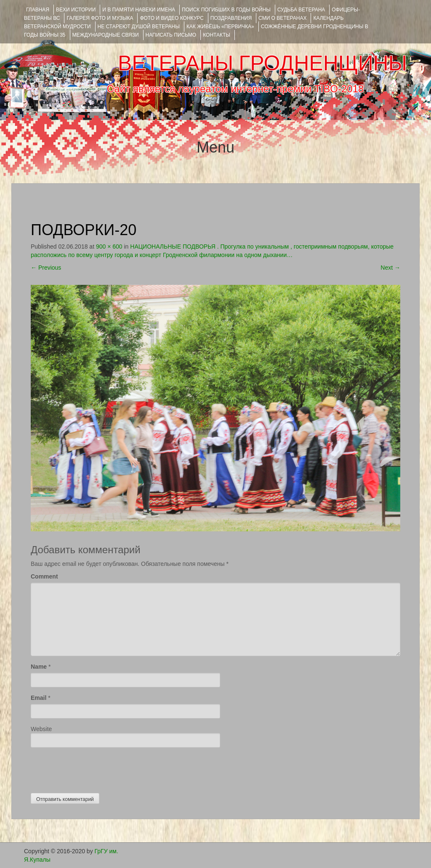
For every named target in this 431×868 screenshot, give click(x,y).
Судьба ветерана (301, 10)
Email (39, 698)
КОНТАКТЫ (217, 35)
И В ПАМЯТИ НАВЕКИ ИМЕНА (139, 10)
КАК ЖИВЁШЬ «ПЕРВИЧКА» (220, 27)
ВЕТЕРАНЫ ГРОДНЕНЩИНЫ (262, 63)
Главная (38, 10)
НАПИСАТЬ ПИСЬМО (171, 35)
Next (390, 268)
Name (39, 667)
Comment (44, 576)
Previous (46, 268)
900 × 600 (109, 246)
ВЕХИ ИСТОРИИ (76, 10)
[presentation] (95, 768)
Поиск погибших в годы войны (226, 10)
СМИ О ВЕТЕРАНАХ (282, 18)
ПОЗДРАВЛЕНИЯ (231, 18)
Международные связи (106, 35)
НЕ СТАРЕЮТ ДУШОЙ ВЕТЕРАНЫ (139, 27)
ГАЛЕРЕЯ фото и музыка (100, 18)
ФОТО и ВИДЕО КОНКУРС (172, 18)
